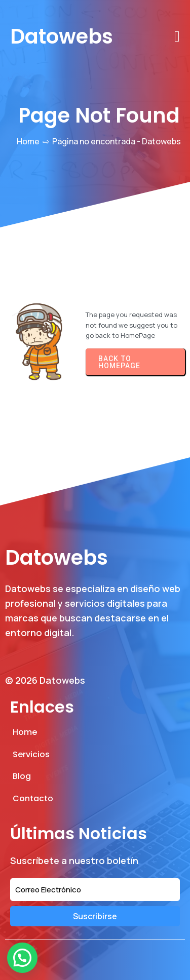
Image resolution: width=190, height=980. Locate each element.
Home (28, 141)
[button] (22, 958)
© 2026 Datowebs (45, 680)
